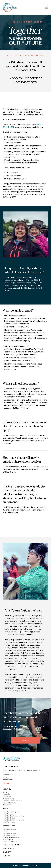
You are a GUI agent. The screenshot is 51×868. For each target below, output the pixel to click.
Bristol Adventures (9, 822)
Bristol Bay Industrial (9, 814)
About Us (7, 789)
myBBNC (6, 831)
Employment (7, 797)
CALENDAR (7, 852)
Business (6, 808)
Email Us (26, 741)
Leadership (6, 795)
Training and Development (11, 837)
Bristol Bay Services (9, 818)
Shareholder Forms (9, 835)
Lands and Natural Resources (12, 801)
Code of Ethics (7, 805)
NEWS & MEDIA (9, 848)
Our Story (6, 793)
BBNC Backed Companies (11, 812)
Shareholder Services (9, 829)
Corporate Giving (8, 799)
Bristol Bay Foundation (10, 841)
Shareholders (9, 826)
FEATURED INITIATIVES (12, 845)
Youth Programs (8, 839)
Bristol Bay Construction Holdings (14, 816)
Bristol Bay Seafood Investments (13, 820)
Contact (7, 856)
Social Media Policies (9, 803)
